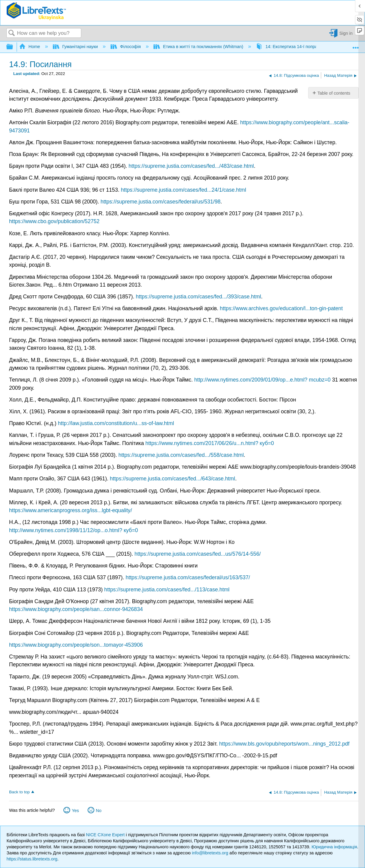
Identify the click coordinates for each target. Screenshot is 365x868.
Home (30, 47)
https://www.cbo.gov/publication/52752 (54, 221)
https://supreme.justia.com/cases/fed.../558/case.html (181, 455)
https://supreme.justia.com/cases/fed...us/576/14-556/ (198, 554)
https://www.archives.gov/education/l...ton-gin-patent (281, 308)
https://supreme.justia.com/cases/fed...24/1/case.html (184, 190)
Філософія (126, 47)
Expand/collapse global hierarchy (14, 47)
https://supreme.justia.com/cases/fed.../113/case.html (167, 590)
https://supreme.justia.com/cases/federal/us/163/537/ (188, 577)
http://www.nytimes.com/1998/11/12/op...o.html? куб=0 (73, 530)
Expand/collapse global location (356, 45)
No (99, 811)
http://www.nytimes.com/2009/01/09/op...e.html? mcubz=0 (262, 380)
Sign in (346, 33)
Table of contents (334, 93)
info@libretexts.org (210, 853)
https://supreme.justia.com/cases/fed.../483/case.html (191, 166)
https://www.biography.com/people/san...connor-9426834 (76, 609)
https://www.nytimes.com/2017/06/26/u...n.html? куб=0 (210, 443)
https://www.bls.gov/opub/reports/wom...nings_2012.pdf (284, 744)
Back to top (19, 792)
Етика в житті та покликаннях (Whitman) (199, 47)
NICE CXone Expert (106, 835)
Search (12, 33)
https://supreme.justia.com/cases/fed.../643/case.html (173, 479)
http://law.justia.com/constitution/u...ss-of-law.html (116, 423)
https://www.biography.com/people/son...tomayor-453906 (76, 645)
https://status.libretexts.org (32, 859)
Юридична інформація (334, 847)
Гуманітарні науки (76, 47)
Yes (75, 811)
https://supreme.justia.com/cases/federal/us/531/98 (161, 202)
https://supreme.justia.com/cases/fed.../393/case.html (198, 297)
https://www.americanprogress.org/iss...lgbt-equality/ (71, 510)
